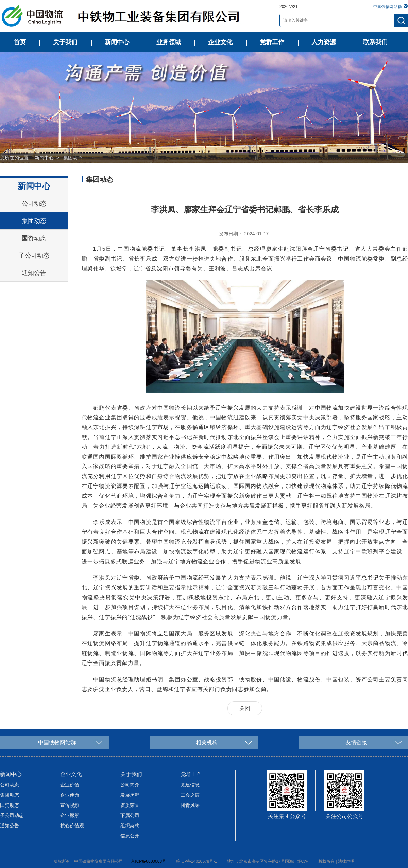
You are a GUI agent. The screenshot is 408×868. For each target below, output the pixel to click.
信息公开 (130, 836)
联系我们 (375, 42)
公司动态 (34, 203)
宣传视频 (70, 805)
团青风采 (190, 805)
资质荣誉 (130, 805)
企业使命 (70, 795)
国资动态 (34, 238)
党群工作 (272, 42)
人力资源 (324, 42)
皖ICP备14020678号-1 (197, 861)
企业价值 (70, 785)
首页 (20, 42)
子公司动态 (34, 255)
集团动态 (73, 158)
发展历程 (130, 795)
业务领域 (169, 42)
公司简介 (130, 785)
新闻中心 (117, 42)
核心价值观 (72, 826)
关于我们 (65, 42)
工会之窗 (190, 795)
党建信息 (190, 785)
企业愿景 (70, 815)
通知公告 (34, 273)
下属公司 (130, 815)
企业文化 (220, 42)
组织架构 (130, 826)
